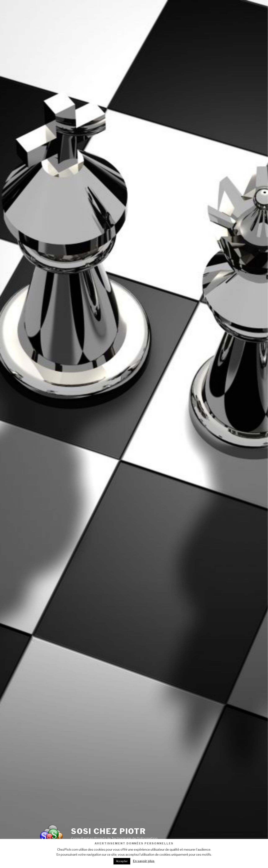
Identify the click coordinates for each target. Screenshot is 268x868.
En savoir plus (144, 861)
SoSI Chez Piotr (108, 831)
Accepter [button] (122, 861)
